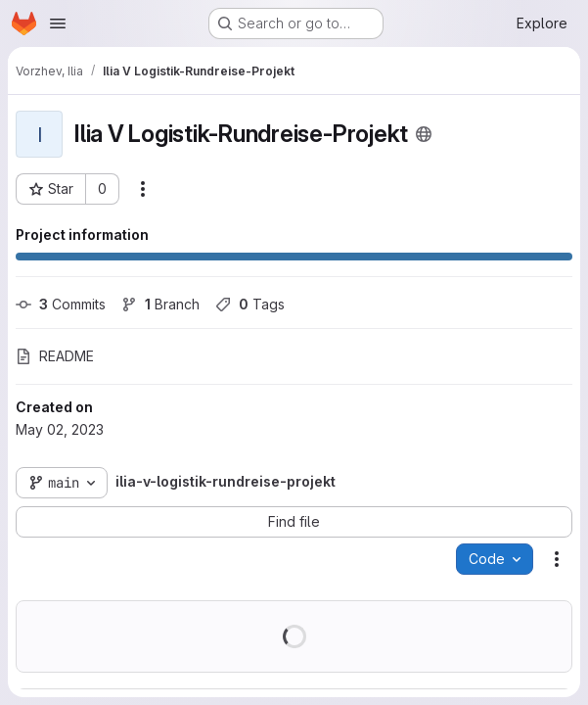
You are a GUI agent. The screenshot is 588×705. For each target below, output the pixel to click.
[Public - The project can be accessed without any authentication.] (424, 134)
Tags (250, 304)
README (55, 356)
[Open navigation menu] (58, 23)
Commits (61, 304)
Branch (160, 304)
